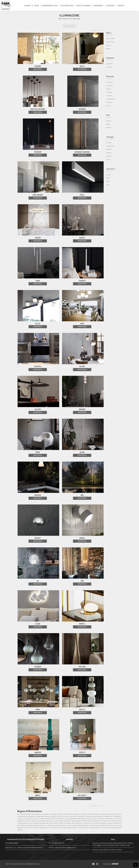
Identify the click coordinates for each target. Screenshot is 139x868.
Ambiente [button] (110, 58)
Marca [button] (109, 33)
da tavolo (109, 156)
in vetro (108, 106)
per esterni (109, 64)
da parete (109, 153)
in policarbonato (111, 99)
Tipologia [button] (110, 137)
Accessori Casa (67, 6)
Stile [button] (108, 115)
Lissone (108, 175)
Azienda (28, 6)
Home (60, 19)
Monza (108, 181)
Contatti (121, 6)
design (108, 124)
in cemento (109, 82)
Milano (108, 178)
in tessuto (109, 102)
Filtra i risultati (69, 26)
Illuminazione (77, 19)
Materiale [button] (110, 76)
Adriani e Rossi (110, 38)
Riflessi (108, 49)
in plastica (109, 96)
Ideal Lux (109, 45)
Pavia (108, 185)
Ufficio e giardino (84, 6)
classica (108, 121)
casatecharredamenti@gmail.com (65, 848)
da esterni (109, 149)
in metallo (109, 92)
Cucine (36, 6)
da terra (108, 159)
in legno (108, 89)
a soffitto (109, 143)
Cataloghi (111, 6)
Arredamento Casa (50, 6)
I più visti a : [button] (111, 169)
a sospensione (110, 146)
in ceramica (109, 85)
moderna (109, 127)
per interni (109, 67)
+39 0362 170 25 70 (58, 843)
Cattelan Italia (110, 42)
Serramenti (99, 6)
